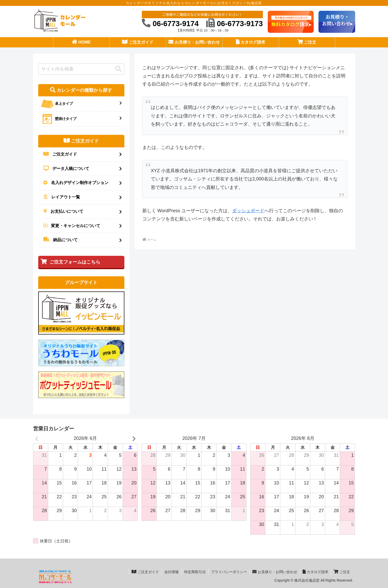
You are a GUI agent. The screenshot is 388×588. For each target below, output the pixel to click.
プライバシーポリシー (229, 572)
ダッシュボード (248, 211)
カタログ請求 (315, 572)
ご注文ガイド (145, 572)
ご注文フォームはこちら (71, 262)
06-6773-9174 (170, 24)
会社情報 (172, 572)
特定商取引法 (195, 572)
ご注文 (342, 572)
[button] (118, 69)
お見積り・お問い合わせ (275, 572)
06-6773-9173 (235, 24)
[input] (81, 69)
